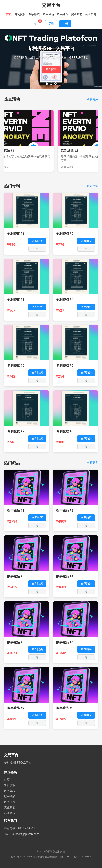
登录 (51, 24)
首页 (9, 14)
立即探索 (51, 69)
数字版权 (34, 14)
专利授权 (20, 14)
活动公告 (91, 14)
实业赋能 (77, 14)
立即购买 (37, 241)
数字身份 (62, 14)
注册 (65, 24)
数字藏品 (48, 14)
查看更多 (92, 99)
